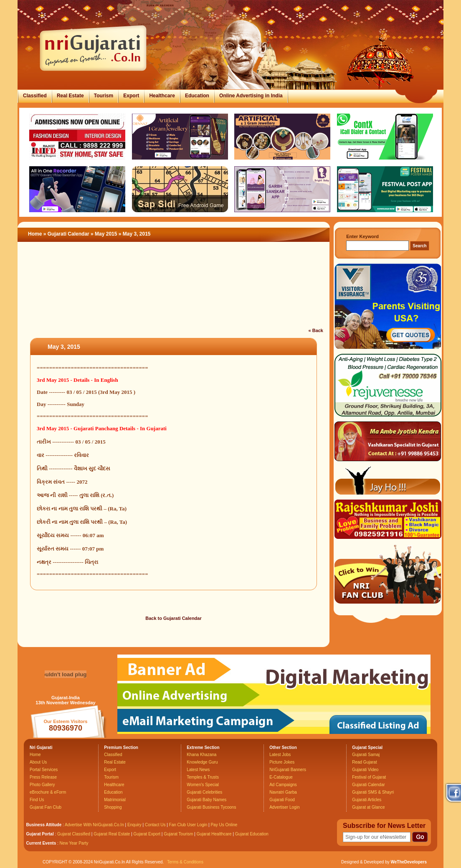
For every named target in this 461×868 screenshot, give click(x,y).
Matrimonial (115, 800)
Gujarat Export (147, 834)
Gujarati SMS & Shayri (373, 792)
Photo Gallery (42, 785)
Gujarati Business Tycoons (211, 807)
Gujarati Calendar (68, 234)
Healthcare (162, 96)
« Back (316, 330)
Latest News (198, 770)
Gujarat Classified (74, 834)
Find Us (37, 800)
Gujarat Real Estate (112, 834)
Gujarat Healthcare (214, 834)
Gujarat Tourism (178, 834)
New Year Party (74, 843)
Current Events (41, 843)
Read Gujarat (364, 762)
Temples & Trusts (203, 777)
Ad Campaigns (283, 785)
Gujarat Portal (40, 834)
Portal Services (44, 770)
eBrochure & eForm (48, 792)
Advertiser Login (284, 807)
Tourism (104, 96)
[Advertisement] (174, 290)
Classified (35, 96)
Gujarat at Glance (368, 807)
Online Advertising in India (251, 96)
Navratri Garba (283, 792)
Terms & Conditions (185, 862)
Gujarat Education (252, 834)
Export (131, 96)
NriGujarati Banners (288, 770)
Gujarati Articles (367, 800)
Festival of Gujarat (369, 777)
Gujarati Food (282, 800)
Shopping (113, 807)
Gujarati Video (365, 770)
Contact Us (155, 825)
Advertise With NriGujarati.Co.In (94, 825)
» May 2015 (105, 234)
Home (35, 234)
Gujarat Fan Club (46, 807)
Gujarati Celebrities (204, 792)
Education (197, 96)
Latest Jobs (280, 755)
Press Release (43, 777)
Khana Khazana (201, 755)
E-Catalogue (281, 777)
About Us (38, 762)
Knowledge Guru (202, 762)
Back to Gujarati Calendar (174, 618)
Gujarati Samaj (366, 755)
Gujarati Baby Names (206, 800)
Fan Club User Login (188, 825)
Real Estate (70, 96)
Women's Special (203, 785)
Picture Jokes (282, 762)
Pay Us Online (224, 825)
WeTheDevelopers (409, 862)
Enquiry (135, 825)
